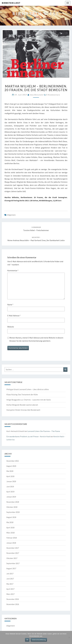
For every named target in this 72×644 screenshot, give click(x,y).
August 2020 (11, 466)
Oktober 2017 (12, 558)
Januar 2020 (11, 481)
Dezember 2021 (13, 461)
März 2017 (10, 594)
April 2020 (10, 476)
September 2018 (13, 512)
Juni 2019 (10, 487)
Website (11, 327)
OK (27, 640)
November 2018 (13, 502)
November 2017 (13, 553)
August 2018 (11, 517)
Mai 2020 (10, 471)
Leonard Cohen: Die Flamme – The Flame (44, 431)
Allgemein (11, 215)
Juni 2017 (10, 579)
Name (10, 305)
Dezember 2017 (13, 548)
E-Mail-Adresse (14, 316)
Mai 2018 (10, 522)
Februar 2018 (12, 538)
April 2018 (10, 528)
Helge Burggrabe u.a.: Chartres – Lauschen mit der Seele (29, 400)
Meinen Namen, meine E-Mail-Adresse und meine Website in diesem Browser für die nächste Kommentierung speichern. (36, 339)
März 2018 (10, 533)
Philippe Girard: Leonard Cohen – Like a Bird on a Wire (28, 389)
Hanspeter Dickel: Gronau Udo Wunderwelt (23, 410)
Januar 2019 (11, 497)
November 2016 (13, 604)
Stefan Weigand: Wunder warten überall (22, 405)
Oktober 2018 (12, 507)
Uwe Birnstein (37, 95)
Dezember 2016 (13, 599)
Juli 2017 (10, 574)
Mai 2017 (10, 584)
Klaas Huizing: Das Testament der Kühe (22, 394)
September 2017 (13, 563)
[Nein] (69, 638)
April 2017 (10, 589)
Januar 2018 (11, 543)
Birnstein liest (11, 3)
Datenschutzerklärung (39, 640)
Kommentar (13, 270)
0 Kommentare (53, 95)
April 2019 (10, 492)
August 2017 (11, 568)
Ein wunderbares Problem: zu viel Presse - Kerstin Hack (28, 436)
